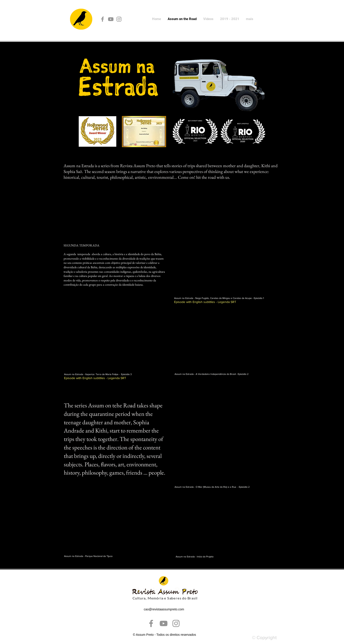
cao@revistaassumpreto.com (164, 609)
